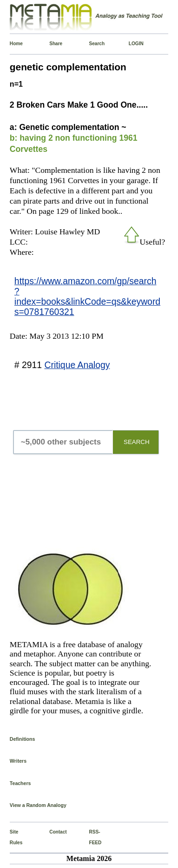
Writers (18, 761)
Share (51, 44)
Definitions (23, 739)
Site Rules (12, 837)
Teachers (20, 783)
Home (12, 44)
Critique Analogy (77, 365)
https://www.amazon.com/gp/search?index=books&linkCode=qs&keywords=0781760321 (87, 296)
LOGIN (131, 44)
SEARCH (137, 442)
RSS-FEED (91, 837)
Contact (51, 832)
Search (91, 44)
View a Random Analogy (38, 805)
